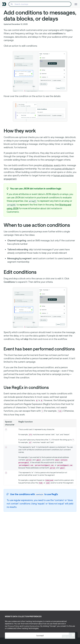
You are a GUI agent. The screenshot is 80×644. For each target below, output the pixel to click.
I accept (40, 635)
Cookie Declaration (31, 626)
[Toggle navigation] (76, 4)
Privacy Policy (13, 626)
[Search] (40, 4)
